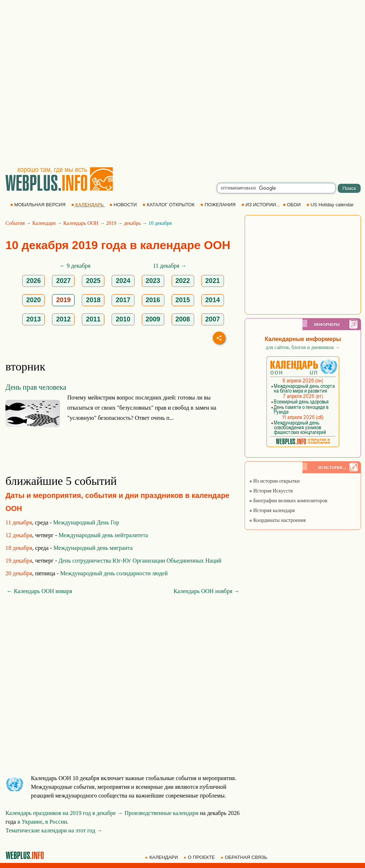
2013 (33, 319)
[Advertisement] (80, 83)
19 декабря (19, 561)
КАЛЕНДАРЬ (88, 205)
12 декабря (19, 535)
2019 (111, 223)
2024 (123, 281)
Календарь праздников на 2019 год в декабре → (64, 813)
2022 (183, 281)
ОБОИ (292, 205)
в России (56, 822)
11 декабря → (170, 266)
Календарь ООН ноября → (206, 591)
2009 (153, 319)
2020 (33, 300)
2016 (153, 300)
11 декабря (19, 522)
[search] (276, 188)
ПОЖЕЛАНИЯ (218, 205)
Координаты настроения (277, 520)
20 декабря (19, 573)
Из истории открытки (274, 481)
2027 (63, 281)
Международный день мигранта (93, 548)
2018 (93, 300)
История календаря (272, 510)
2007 (213, 319)
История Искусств (271, 491)
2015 (183, 300)
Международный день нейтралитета (103, 535)
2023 (153, 281)
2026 (33, 281)
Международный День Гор (86, 522)
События (15, 223)
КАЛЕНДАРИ (162, 857)
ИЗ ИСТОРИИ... (261, 205)
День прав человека (36, 387)
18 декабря (19, 548)
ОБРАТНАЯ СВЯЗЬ (245, 857)
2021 (213, 281)
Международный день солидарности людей (114, 573)
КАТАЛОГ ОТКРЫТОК (169, 205)
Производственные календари (162, 813)
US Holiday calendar (331, 205)
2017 (123, 300)
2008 (183, 319)
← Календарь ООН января (39, 591)
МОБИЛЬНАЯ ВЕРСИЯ (39, 205)
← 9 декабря (75, 266)
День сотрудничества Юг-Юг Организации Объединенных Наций (140, 561)
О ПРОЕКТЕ (200, 857)
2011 (93, 319)
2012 (63, 319)
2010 (123, 319)
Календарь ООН (81, 223)
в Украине (30, 822)
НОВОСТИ (124, 205)
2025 (93, 281)
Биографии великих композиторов (288, 501)
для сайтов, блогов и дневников (303, 347)
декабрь (133, 223)
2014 (213, 300)
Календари (44, 223)
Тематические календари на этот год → (54, 830)
